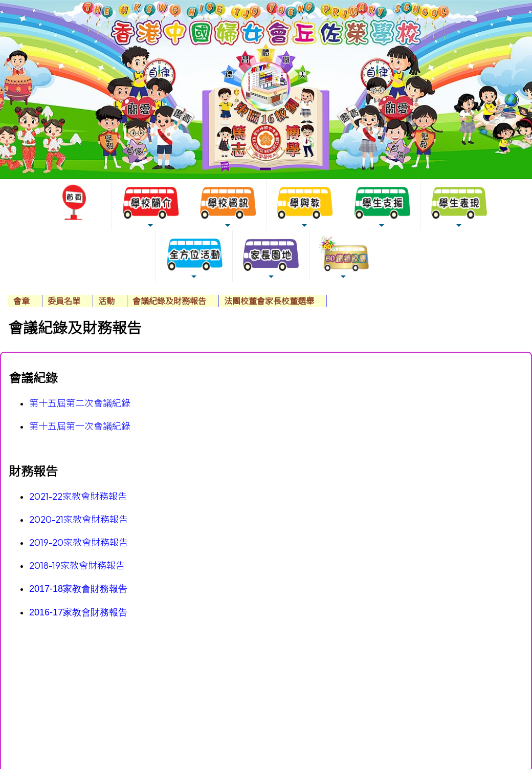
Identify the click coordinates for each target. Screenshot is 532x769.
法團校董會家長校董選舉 (269, 301)
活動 (106, 301)
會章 (21, 301)
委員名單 (64, 301)
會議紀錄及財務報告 (169, 301)
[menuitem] (25, 301)
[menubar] (168, 301)
